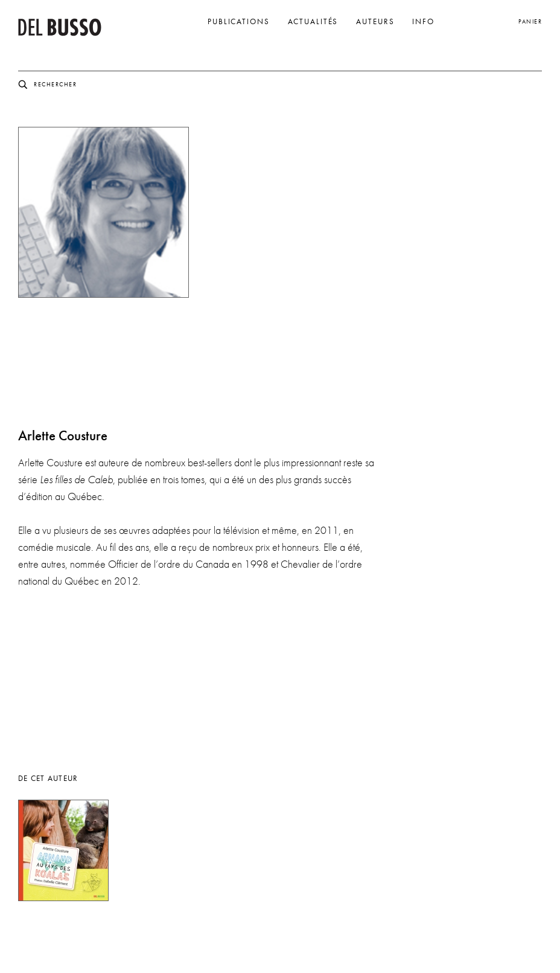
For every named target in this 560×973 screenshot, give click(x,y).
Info (423, 22)
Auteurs (375, 22)
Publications (239, 22)
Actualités (313, 22)
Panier (530, 21)
